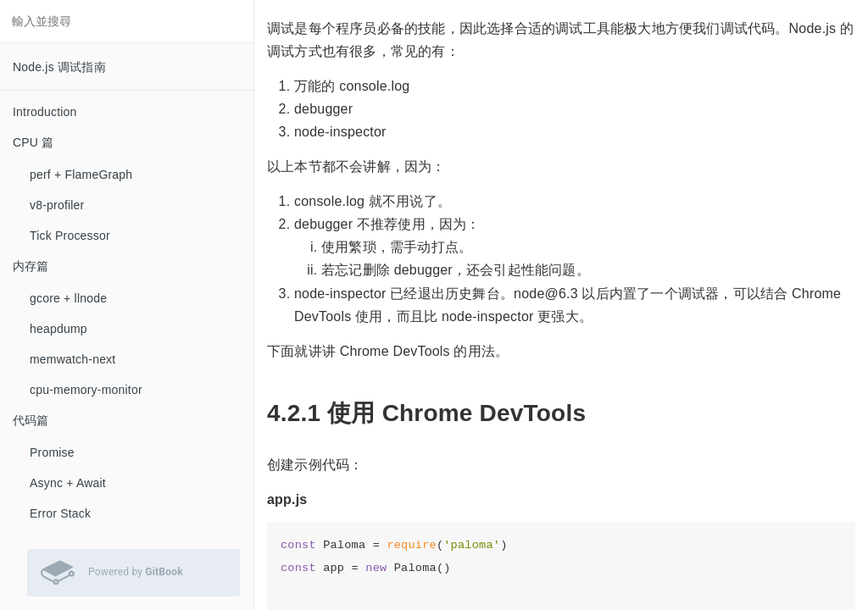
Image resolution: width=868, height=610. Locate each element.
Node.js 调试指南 (59, 67)
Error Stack (60, 513)
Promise (52, 452)
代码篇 (31, 420)
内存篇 (31, 266)
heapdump (58, 329)
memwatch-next (72, 359)
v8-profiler (57, 205)
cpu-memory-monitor (86, 390)
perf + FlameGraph (81, 175)
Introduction (45, 112)
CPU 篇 (33, 142)
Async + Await (68, 483)
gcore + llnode (68, 298)
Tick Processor (70, 236)
